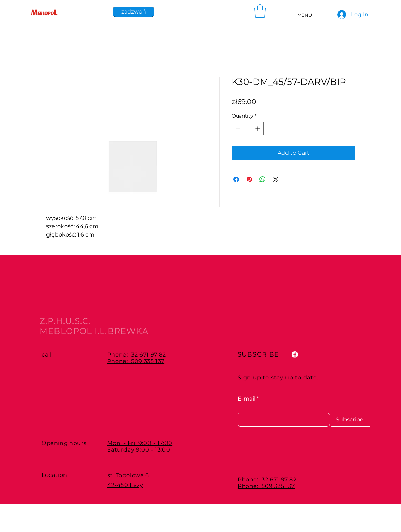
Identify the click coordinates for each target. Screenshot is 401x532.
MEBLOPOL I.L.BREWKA (94, 331)
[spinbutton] (248, 128)
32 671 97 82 (149, 355)
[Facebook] (295, 354)
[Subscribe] (350, 420)
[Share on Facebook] (236, 179)
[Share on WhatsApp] (263, 179)
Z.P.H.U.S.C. (65, 321)
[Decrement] (237, 128)
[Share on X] (276, 179)
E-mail (246, 399)
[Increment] (258, 128)
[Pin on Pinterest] (249, 179)
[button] (260, 11)
